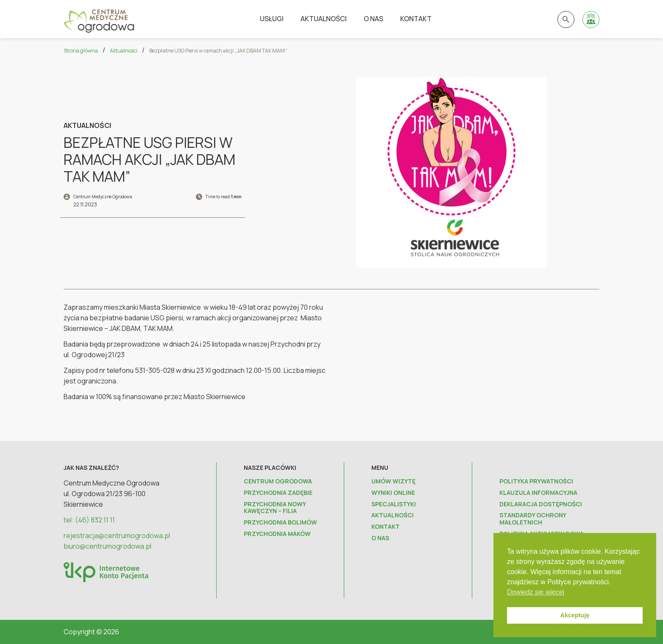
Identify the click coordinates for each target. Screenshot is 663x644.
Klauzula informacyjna (538, 493)
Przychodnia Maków (277, 534)
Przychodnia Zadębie (278, 493)
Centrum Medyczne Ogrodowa (103, 197)
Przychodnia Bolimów (280, 523)
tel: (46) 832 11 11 (89, 520)
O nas (373, 19)
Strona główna (81, 51)
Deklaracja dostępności (541, 504)
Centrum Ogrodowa (278, 482)
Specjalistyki (394, 504)
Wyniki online (393, 493)
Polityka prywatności (536, 482)
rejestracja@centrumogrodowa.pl (117, 536)
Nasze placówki (270, 468)
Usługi (272, 19)
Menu (380, 468)
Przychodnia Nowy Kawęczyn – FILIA (275, 508)
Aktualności (324, 19)
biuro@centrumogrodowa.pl (107, 546)
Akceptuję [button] (575, 615)
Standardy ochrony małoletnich (533, 519)
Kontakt (416, 19)
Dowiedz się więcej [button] (536, 592)
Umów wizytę (393, 482)
